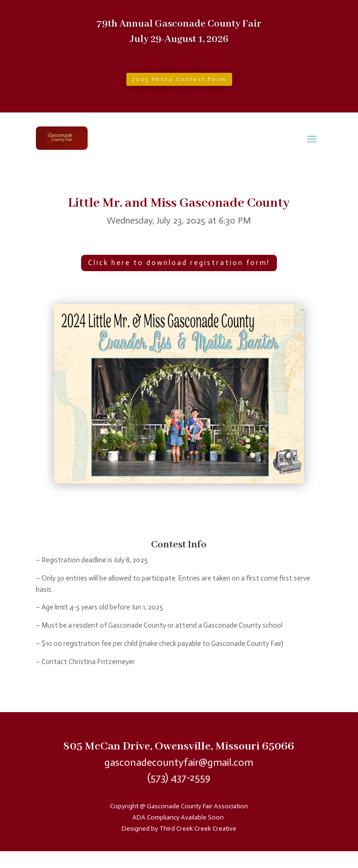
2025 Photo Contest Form (179, 79)
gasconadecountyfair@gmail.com (179, 762)
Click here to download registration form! (179, 263)
